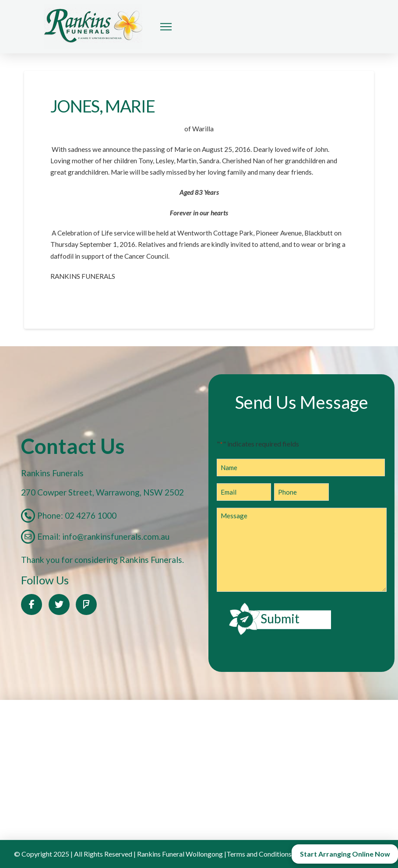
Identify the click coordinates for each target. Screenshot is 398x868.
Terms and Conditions (259, 854)
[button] (166, 27)
